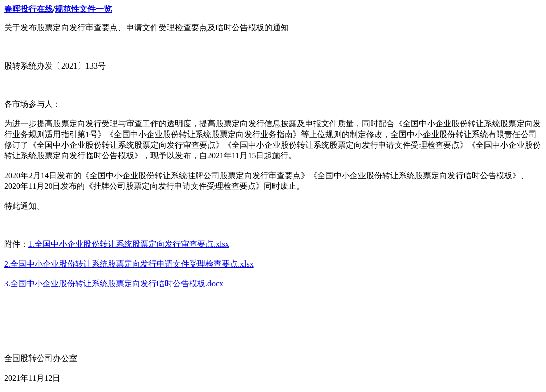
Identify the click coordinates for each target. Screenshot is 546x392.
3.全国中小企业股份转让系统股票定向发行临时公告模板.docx (114, 284)
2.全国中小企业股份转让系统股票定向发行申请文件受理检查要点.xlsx (129, 264)
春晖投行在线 (28, 9)
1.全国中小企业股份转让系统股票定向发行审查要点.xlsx (129, 244)
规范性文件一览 (83, 9)
